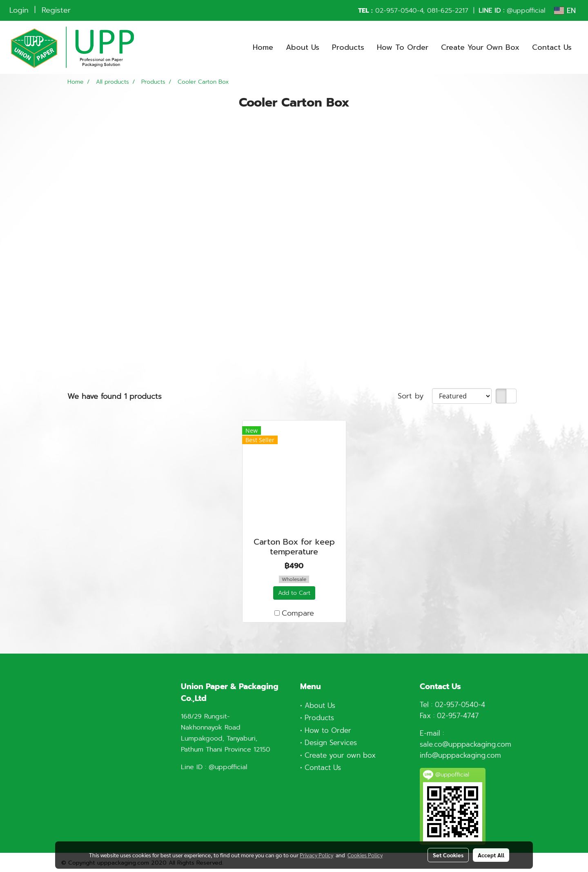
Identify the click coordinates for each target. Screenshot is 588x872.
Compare (298, 613)
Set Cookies (448, 855)
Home (263, 47)
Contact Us (552, 47)
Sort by (415, 396)
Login (19, 10)
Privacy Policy (316, 855)
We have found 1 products (115, 397)
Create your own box (340, 755)
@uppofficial (526, 11)
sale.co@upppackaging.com (465, 744)
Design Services (331, 743)
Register (56, 10)
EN (565, 11)
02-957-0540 (396, 11)
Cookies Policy (365, 855)
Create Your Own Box (480, 47)
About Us (303, 47)
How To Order (403, 47)
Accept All (491, 855)
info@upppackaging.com (460, 755)
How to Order (328, 730)
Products (348, 47)
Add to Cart (294, 593)
